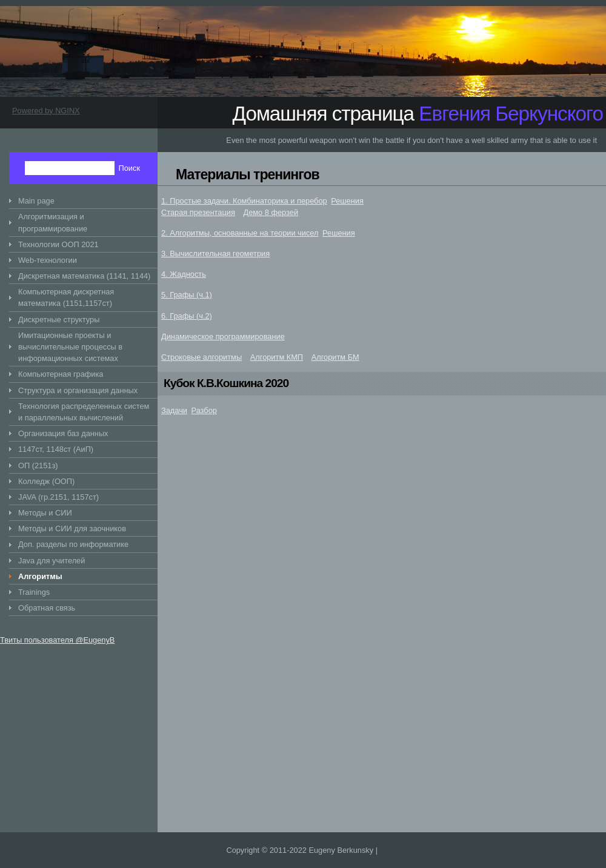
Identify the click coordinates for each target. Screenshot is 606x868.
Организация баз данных (63, 433)
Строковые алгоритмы (201, 357)
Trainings (34, 592)
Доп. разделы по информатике (73, 544)
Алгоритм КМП (277, 357)
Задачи (174, 410)
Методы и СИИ (45, 513)
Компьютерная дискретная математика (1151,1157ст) (66, 297)
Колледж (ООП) (46, 481)
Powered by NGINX (46, 111)
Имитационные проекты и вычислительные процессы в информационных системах (70, 347)
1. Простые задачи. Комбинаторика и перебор (244, 201)
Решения (347, 201)
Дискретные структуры (59, 320)
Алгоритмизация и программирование (53, 222)
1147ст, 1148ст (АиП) (56, 449)
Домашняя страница (418, 114)
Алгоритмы (40, 576)
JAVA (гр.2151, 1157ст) (58, 497)
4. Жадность (184, 274)
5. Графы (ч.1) (187, 295)
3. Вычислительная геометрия (215, 253)
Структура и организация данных (78, 390)
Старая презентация (198, 212)
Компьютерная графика (61, 374)
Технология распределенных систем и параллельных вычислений (84, 412)
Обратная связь (47, 608)
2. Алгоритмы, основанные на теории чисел (240, 233)
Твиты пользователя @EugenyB (57, 640)
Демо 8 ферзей (271, 212)
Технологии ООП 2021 (58, 244)
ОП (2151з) (38, 465)
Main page (36, 201)
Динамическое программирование (223, 336)
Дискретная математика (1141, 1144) (84, 276)
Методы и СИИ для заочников (72, 528)
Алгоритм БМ (335, 357)
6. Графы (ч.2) (187, 316)
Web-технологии (48, 260)
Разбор (204, 410)
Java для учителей (52, 561)
